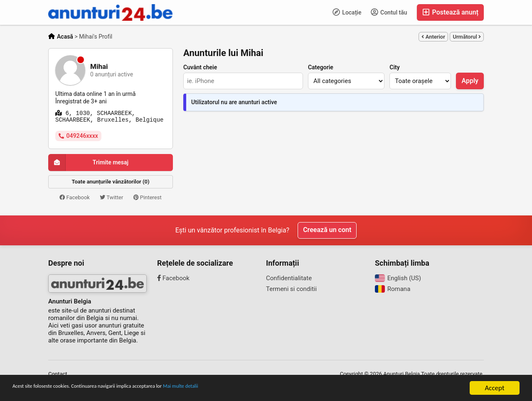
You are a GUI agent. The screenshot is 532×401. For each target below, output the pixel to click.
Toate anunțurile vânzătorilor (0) (111, 182)
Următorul (467, 37)
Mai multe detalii (245, 388)
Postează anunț (450, 12)
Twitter (111, 197)
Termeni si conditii (291, 289)
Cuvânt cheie (200, 67)
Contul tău (389, 12)
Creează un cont (327, 230)
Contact (58, 374)
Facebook (75, 197)
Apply (470, 81)
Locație (347, 12)
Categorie (321, 67)
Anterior (433, 37)
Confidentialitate (289, 278)
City (394, 67)
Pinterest (148, 197)
